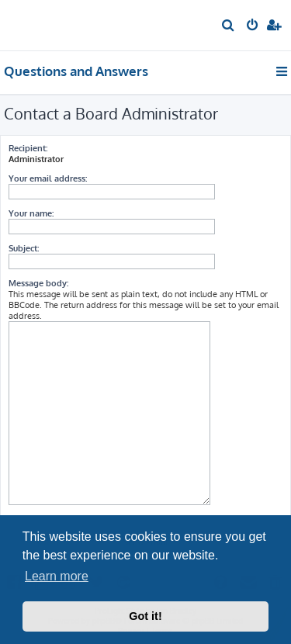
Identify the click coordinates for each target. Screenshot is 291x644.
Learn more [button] (57, 576)
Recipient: (28, 148)
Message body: (38, 283)
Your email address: (48, 178)
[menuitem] (229, 26)
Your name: (31, 213)
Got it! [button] (145, 616)
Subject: (24, 248)
